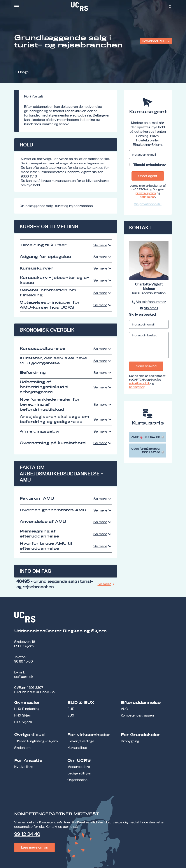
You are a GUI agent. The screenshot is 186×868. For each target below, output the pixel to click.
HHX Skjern (23, 715)
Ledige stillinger (80, 773)
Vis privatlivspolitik (148, 204)
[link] (94, 7)
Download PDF (154, 41)
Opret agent (148, 176)
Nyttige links (24, 767)
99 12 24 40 (27, 834)
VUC (124, 709)
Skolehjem (22, 748)
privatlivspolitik (146, 193)
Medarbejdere (79, 767)
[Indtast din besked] (149, 345)
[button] (163, 437)
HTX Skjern (23, 722)
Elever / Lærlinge (81, 741)
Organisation (77, 780)
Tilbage (23, 72)
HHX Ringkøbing (27, 709)
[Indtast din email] (149, 324)
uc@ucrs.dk (24, 677)
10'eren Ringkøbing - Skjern (36, 741)
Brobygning (130, 741)
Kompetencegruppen (137, 715)
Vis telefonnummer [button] (151, 302)
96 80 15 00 (24, 661)
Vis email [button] (151, 308)
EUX (71, 715)
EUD (71, 709)
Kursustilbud (77, 748)
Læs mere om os (34, 847)
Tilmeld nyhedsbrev (149, 165)
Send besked (146, 366)
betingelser (147, 197)
